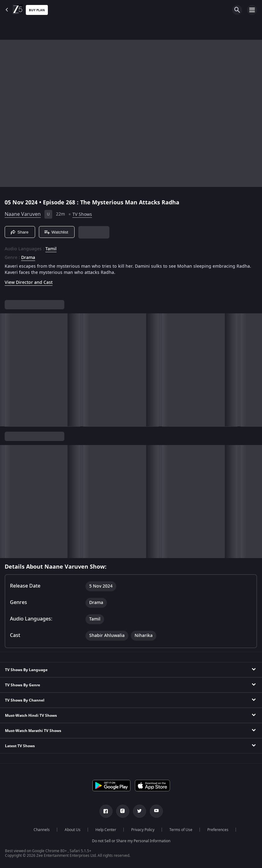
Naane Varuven (23, 214)
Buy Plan (37, 10)
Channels (42, 830)
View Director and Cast (29, 282)
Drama (28, 258)
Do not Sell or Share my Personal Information (131, 841)
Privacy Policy (143, 830)
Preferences (218, 830)
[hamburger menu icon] (252, 10)
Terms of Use (181, 830)
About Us (73, 830)
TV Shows (82, 214)
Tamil (51, 249)
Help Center (106, 830)
